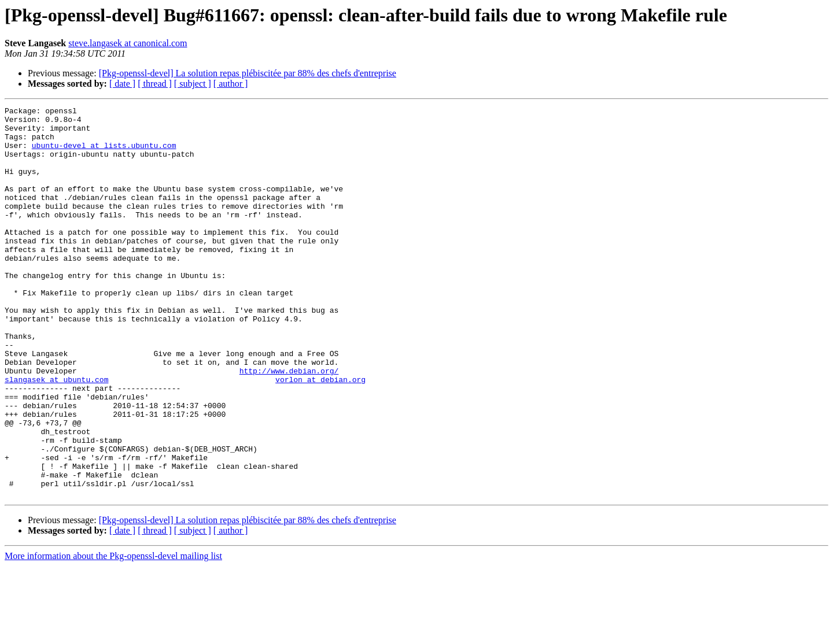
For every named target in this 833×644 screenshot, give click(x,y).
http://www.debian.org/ (289, 424)
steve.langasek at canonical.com (128, 43)
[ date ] (122, 84)
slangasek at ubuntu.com (56, 435)
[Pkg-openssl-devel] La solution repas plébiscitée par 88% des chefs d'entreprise (248, 73)
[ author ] (231, 84)
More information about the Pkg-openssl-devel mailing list (113, 634)
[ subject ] (193, 84)
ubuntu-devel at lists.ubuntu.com (104, 154)
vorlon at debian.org (320, 435)
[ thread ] (155, 84)
